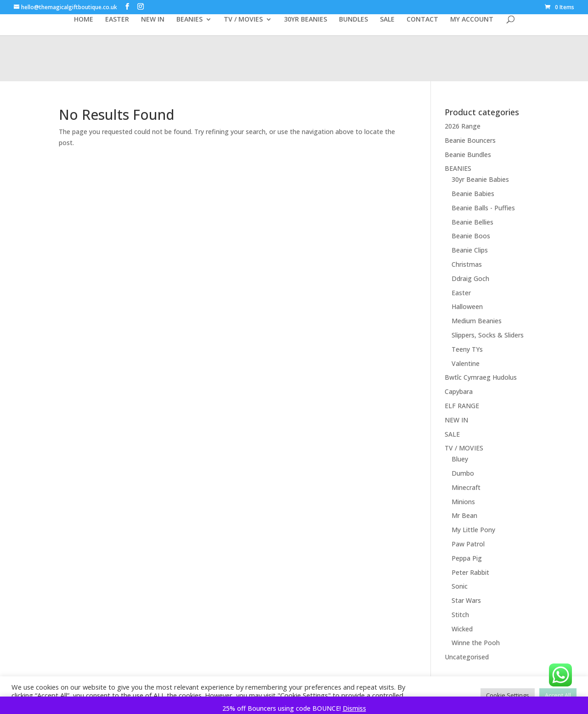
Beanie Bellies (472, 222)
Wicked (462, 629)
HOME (84, 20)
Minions (463, 502)
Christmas (467, 264)
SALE (387, 20)
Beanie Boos (471, 236)
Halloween (467, 306)
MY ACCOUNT (472, 20)
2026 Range (463, 126)
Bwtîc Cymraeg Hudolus (481, 377)
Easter (461, 293)
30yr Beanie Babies (480, 179)
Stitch (460, 615)
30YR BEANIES (305, 20)
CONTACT (422, 20)
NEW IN (153, 20)
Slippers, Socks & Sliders (488, 335)
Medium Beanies (477, 321)
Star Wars (466, 600)
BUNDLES (353, 20)
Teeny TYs (467, 349)
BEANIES (189, 20)
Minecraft (466, 487)
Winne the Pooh (476, 643)
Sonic (460, 586)
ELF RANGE (462, 406)
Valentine (466, 363)
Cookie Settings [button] (508, 695)
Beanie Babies (473, 194)
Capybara (459, 391)
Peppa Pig (467, 558)
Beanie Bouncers (470, 140)
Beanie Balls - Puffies (483, 208)
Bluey (460, 459)
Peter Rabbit (470, 572)
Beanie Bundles (468, 155)
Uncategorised (467, 657)
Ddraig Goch (470, 278)
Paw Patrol (468, 544)
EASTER (117, 20)
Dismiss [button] (354, 708)
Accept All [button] (558, 695)
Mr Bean (464, 515)
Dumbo (463, 473)
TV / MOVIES (243, 20)
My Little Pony (473, 530)
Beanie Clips (470, 250)
